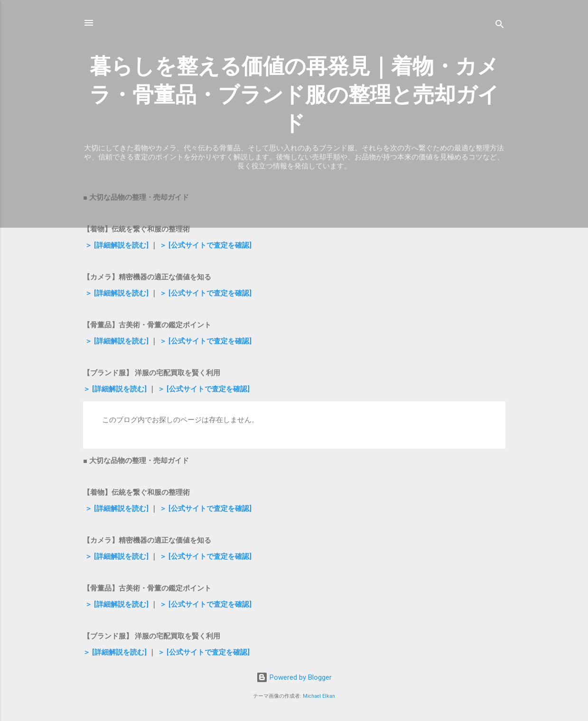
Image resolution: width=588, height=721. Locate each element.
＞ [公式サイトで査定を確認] (205, 245)
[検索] (500, 26)
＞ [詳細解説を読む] (116, 245)
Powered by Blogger (294, 677)
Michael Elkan (319, 696)
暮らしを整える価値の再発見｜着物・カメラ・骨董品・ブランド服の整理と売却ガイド (294, 95)
